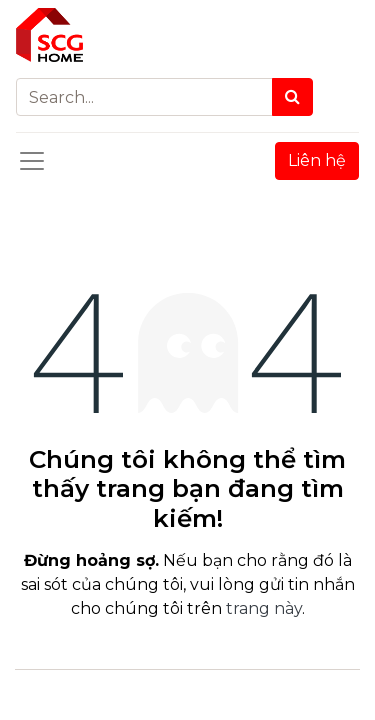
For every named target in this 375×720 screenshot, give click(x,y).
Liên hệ (317, 160)
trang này (264, 608)
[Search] (292, 97)
